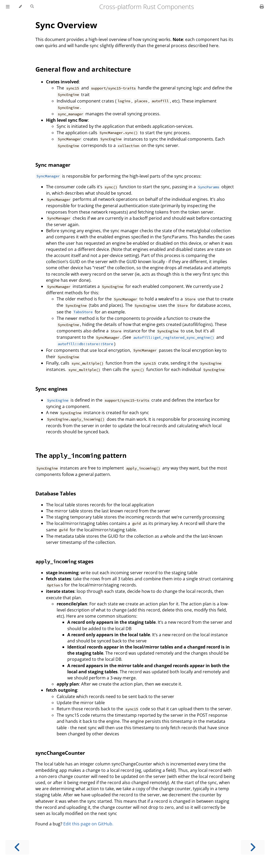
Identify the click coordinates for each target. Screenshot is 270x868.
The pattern (81, 455)
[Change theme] (20, 7)
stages (64, 561)
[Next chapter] (253, 847)
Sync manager (53, 165)
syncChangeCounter (60, 753)
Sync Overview (66, 25)
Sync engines (51, 389)
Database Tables (56, 493)
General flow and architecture (83, 69)
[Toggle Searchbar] (32, 7)
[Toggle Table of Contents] (8, 7)
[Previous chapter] (17, 847)
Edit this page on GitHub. (88, 824)
